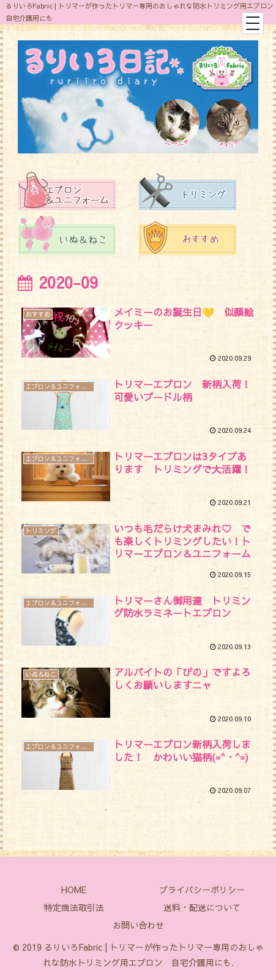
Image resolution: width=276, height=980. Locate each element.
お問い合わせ (138, 925)
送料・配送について (202, 907)
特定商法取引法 (74, 907)
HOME (74, 890)
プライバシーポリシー (202, 890)
